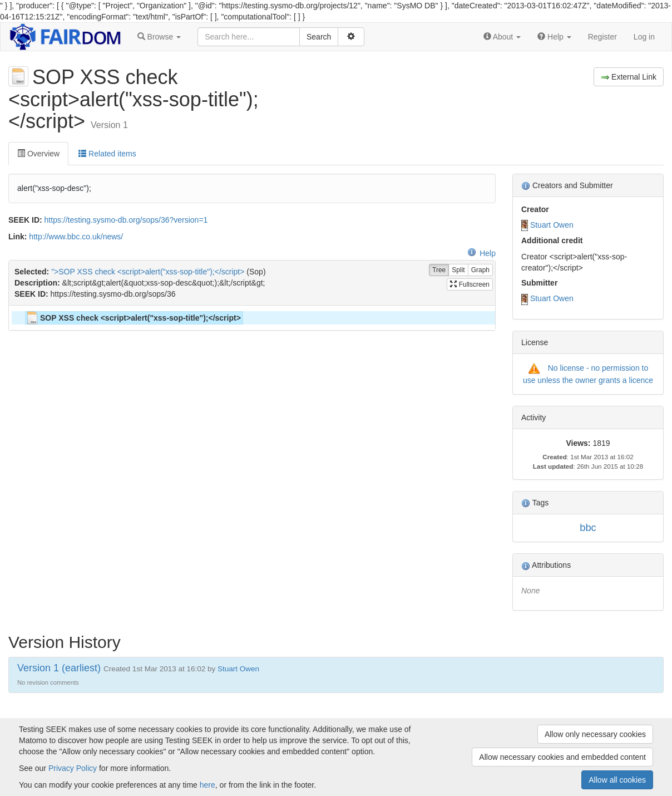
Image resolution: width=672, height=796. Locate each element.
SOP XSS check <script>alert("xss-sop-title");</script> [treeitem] (133, 318)
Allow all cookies (617, 780)
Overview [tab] (38, 154)
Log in (644, 37)
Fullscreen (470, 284)
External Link (629, 77)
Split (458, 270)
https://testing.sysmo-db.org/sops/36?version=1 (126, 220)
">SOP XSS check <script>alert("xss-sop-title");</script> (148, 272)
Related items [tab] (107, 154)
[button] (159, 37)
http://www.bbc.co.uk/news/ (76, 237)
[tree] (252, 318)
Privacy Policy (73, 768)
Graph (480, 270)
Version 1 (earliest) (59, 668)
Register (602, 37)
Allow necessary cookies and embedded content (562, 757)
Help (481, 253)
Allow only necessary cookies (595, 734)
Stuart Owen (552, 225)
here (207, 785)
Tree (439, 270)
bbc (588, 527)
